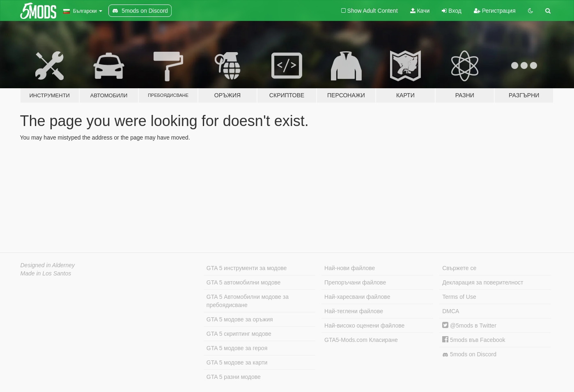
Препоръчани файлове (355, 282)
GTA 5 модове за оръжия (240, 319)
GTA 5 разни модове (234, 377)
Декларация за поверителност (483, 282)
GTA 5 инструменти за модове (247, 268)
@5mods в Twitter (469, 326)
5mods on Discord (469, 354)
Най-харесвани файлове (357, 297)
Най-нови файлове (350, 268)
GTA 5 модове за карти (237, 362)
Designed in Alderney (48, 265)
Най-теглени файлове (354, 311)
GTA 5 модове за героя (237, 348)
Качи (420, 11)
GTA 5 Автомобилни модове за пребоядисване (248, 301)
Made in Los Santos (46, 273)
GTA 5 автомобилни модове (243, 282)
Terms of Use (459, 297)
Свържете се (459, 268)
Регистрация (495, 11)
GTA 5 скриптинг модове (239, 334)
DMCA (451, 311)
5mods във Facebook (474, 340)
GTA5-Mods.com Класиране (361, 340)
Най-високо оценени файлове (364, 326)
